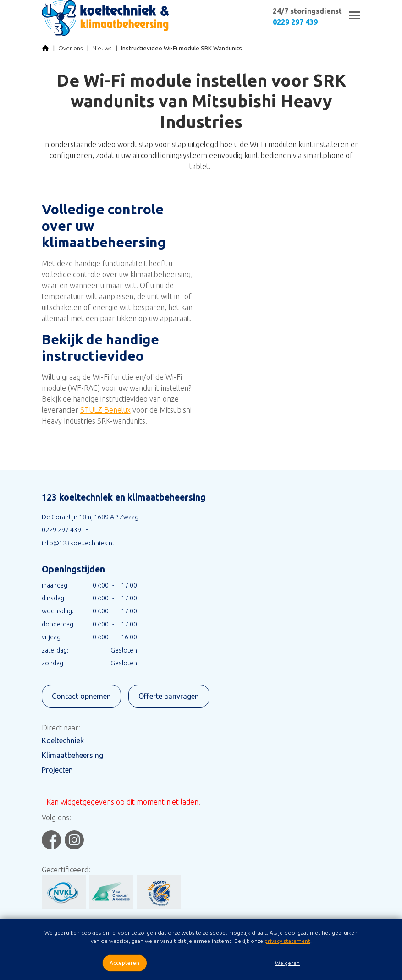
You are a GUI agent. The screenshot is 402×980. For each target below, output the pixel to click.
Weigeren (287, 963)
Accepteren (124, 963)
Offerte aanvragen (169, 696)
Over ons (71, 48)
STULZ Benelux (105, 410)
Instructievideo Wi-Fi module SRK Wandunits (182, 48)
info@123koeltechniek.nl (78, 543)
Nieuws (102, 48)
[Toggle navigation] (355, 15)
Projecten (57, 770)
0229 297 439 (295, 22)
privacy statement (287, 941)
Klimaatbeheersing (72, 755)
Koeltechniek (63, 740)
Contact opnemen (81, 696)
